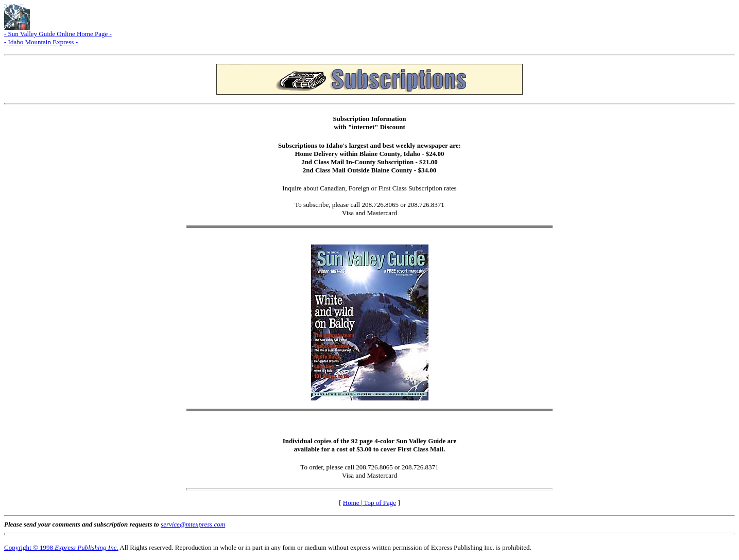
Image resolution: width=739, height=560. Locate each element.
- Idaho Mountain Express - (41, 42)
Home (352, 503)
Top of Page (379, 503)
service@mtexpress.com (193, 524)
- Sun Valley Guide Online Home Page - (58, 34)
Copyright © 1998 (61, 547)
